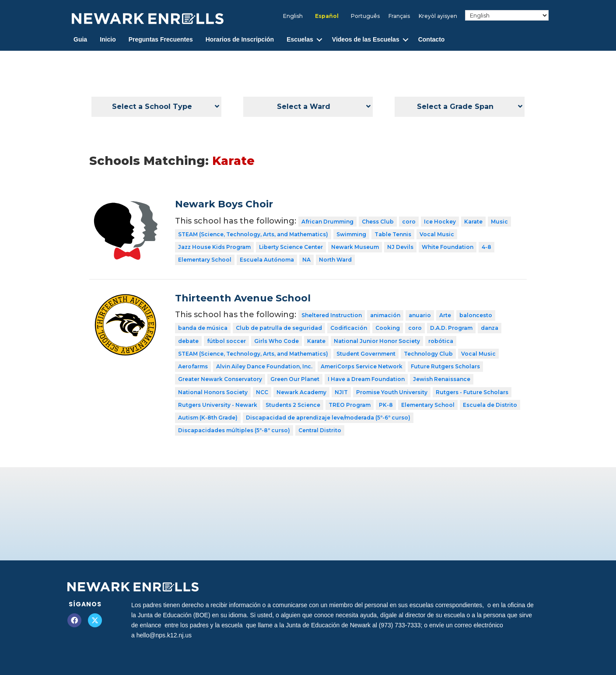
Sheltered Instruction (332, 315)
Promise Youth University (392, 392)
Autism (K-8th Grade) (208, 418)
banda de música (203, 328)
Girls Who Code (276, 341)
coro (409, 222)
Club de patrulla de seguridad (279, 328)
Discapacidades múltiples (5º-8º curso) (234, 430)
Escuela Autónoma (267, 260)
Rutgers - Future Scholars (472, 392)
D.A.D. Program (451, 328)
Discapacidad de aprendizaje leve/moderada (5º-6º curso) (328, 418)
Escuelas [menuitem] (300, 39)
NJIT (341, 392)
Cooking (388, 328)
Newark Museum (355, 247)
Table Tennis (393, 234)
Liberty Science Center (291, 247)
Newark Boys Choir (224, 204)
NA (306, 260)
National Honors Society (213, 392)
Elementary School (205, 260)
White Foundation (448, 247)
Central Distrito (320, 430)
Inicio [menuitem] (108, 39)
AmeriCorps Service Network (362, 366)
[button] (319, 40)
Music (499, 222)
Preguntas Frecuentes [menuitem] (161, 39)
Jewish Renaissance (442, 379)
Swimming (351, 234)
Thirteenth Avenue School (243, 298)
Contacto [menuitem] (432, 39)
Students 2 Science (293, 405)
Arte (445, 315)
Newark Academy (301, 392)
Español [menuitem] (327, 16)
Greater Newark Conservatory (220, 379)
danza (490, 328)
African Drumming (327, 222)
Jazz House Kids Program (214, 247)
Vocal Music (437, 234)
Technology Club (428, 354)
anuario (420, 315)
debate (188, 341)
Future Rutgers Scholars (445, 366)
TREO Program (350, 405)
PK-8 (386, 405)
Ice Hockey (440, 222)
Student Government (366, 354)
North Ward (335, 260)
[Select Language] (507, 15)
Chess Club (378, 222)
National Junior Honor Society (377, 341)
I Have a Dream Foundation (366, 379)
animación (385, 315)
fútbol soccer (226, 341)
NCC (262, 392)
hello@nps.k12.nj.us (164, 635)
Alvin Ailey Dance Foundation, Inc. (264, 366)
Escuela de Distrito (490, 405)
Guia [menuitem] (80, 39)
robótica (441, 341)
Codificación (349, 328)
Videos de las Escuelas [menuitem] (366, 39)
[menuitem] (293, 16)
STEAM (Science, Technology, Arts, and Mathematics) (253, 234)
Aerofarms (193, 366)
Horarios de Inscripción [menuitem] (240, 39)
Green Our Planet (295, 379)
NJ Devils (400, 247)
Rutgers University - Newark (218, 405)
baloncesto (476, 315)
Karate (473, 222)
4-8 (486, 247)
